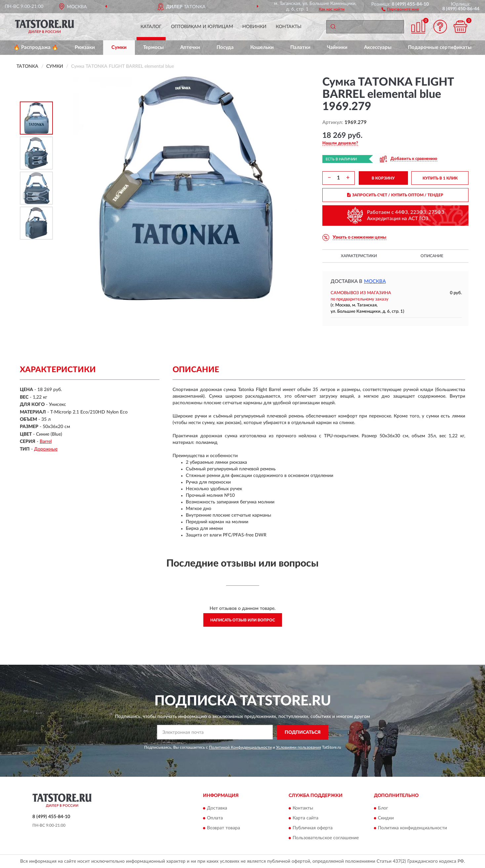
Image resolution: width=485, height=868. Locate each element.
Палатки (300, 47)
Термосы (153, 47)
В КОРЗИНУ (383, 178)
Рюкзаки (85, 47)
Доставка (217, 809)
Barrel (46, 442)
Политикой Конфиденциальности (240, 747)
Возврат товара (223, 828)
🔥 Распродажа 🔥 (36, 47)
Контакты (289, 27)
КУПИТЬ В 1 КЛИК (440, 178)
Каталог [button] (151, 27)
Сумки (119, 47)
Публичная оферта (313, 828)
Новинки (254, 27)
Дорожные (46, 449)
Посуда (225, 47)
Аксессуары (378, 47)
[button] (400, 9)
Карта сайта (305, 818)
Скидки (386, 818)
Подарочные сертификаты (440, 47)
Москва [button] (375, 281)
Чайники (337, 47)
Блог (383, 809)
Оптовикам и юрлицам (202, 27)
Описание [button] (432, 256)
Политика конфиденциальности (412, 828)
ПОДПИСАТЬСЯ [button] (303, 732)
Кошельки (262, 47)
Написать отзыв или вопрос (243, 620)
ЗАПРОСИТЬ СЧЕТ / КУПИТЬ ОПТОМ (395, 195)
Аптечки (190, 47)
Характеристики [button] (359, 256)
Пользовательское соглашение (326, 838)
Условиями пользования (299, 747)
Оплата (215, 818)
